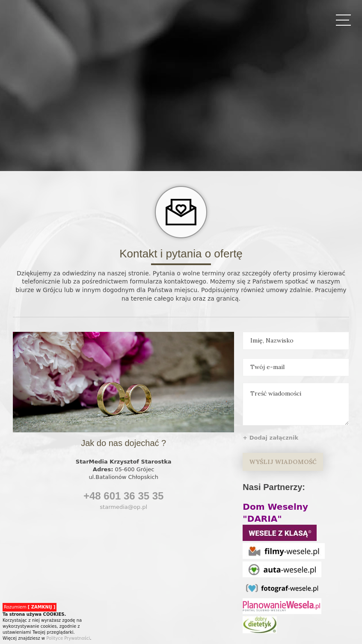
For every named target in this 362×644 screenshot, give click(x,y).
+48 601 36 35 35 (124, 496)
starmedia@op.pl (123, 507)
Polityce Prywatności (68, 638)
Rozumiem (30, 607)
